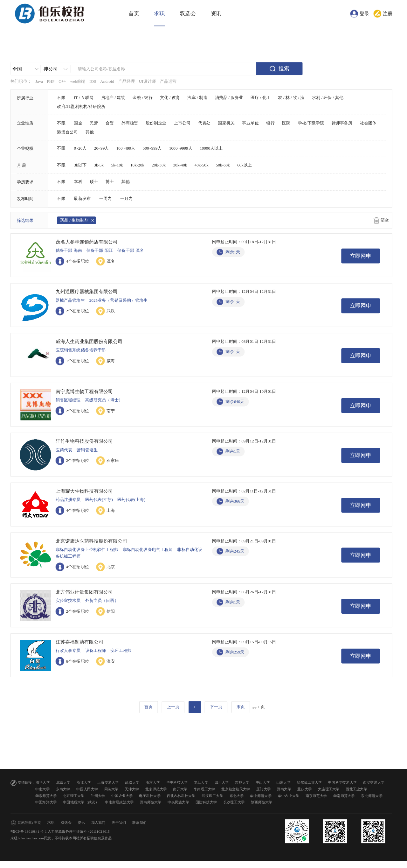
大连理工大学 (329, 789)
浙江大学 (84, 783)
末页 (241, 707)
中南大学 (42, 789)
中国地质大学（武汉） (81, 802)
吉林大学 (242, 783)
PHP (51, 81)
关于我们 (119, 823)
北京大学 (63, 783)
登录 (364, 13)
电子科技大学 (150, 796)
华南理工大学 (204, 789)
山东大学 (283, 783)
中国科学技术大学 (342, 783)
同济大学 (111, 789)
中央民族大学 (178, 802)
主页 (38, 823)
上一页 (173, 707)
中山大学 (263, 783)
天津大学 (132, 789)
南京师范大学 (316, 796)
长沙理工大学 (234, 802)
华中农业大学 (289, 796)
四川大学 (222, 783)
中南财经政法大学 (119, 802)
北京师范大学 (156, 789)
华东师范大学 (46, 796)
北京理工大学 (74, 796)
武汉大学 (132, 783)
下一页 (216, 707)
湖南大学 (284, 789)
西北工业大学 (356, 789)
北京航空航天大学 (236, 789)
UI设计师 (147, 81)
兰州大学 (98, 796)
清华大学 (43, 783)
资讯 (216, 14)
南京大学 (153, 783)
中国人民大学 (87, 789)
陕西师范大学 (262, 802)
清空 (385, 220)
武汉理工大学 (212, 796)
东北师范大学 (372, 796)
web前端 (78, 81)
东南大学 (63, 789)
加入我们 (98, 823)
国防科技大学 (206, 802)
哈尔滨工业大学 (310, 783)
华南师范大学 (344, 796)
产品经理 (127, 81)
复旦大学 (201, 783)
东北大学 (237, 796)
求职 (159, 14)
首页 (134, 14)
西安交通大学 (374, 783)
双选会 (188, 14)
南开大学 (180, 789)
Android (107, 81)
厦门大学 (263, 789)
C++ (62, 81)
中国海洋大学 (46, 802)
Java (39, 81)
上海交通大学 (108, 783)
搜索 (284, 69)
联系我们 (139, 823)
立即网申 (361, 256)
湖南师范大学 (151, 802)
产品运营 (168, 81)
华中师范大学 (261, 796)
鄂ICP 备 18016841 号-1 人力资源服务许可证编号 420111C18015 (60, 832)
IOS (93, 81)
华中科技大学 (177, 783)
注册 (388, 13)
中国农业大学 (122, 796)
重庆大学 (304, 789)
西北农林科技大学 (181, 796)
